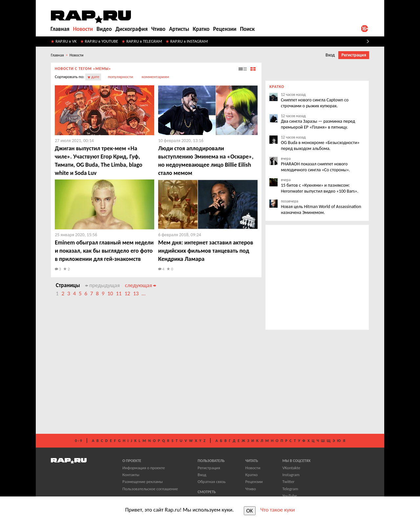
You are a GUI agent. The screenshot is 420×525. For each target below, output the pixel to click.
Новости (83, 29)
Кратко (201, 29)
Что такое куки (278, 510)
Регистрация (354, 55)
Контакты (131, 475)
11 (119, 294)
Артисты (179, 29)
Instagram (291, 475)
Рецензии (225, 29)
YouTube (290, 496)
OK (250, 511)
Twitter (288, 482)
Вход (330, 55)
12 (127, 294)
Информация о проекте (144, 468)
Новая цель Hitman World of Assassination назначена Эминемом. (321, 210)
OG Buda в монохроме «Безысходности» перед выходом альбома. (320, 146)
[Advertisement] (156, 369)
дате (95, 77)
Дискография (132, 29)
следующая (141, 285)
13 (136, 294)
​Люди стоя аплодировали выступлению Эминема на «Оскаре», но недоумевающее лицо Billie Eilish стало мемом (206, 161)
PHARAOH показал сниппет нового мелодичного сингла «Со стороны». (315, 167)
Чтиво (158, 29)
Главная (60, 29)
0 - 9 (78, 441)
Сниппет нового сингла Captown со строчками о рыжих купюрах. (315, 103)
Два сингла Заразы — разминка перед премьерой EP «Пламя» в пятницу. (318, 124)
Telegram (290, 489)
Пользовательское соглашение (150, 489)
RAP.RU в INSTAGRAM (189, 41)
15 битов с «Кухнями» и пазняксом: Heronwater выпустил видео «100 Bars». (320, 188)
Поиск (247, 29)
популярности (121, 77)
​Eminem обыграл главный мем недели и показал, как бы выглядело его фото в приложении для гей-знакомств (104, 251)
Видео (104, 29)
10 (110, 294)
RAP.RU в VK (66, 41)
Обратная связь (211, 482)
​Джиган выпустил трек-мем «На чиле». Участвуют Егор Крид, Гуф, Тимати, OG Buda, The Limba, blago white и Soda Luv (99, 161)
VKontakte (291, 468)
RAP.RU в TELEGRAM (144, 41)
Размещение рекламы (143, 482)
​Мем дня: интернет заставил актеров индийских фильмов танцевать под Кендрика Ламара (206, 251)
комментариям (156, 77)
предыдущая (102, 285)
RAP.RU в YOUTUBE (102, 41)
